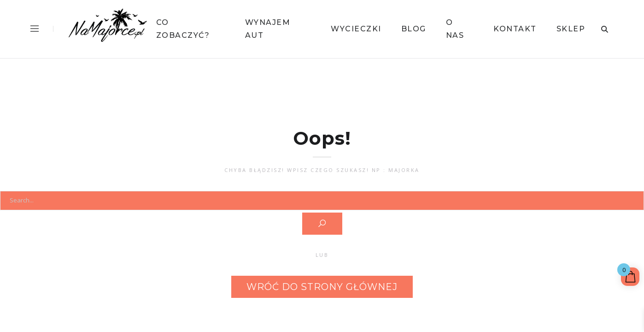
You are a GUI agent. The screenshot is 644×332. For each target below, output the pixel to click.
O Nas (455, 29)
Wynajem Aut (268, 29)
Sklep (571, 29)
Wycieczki (356, 29)
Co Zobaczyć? (183, 29)
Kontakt (515, 29)
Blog (414, 29)
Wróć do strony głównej (322, 287)
